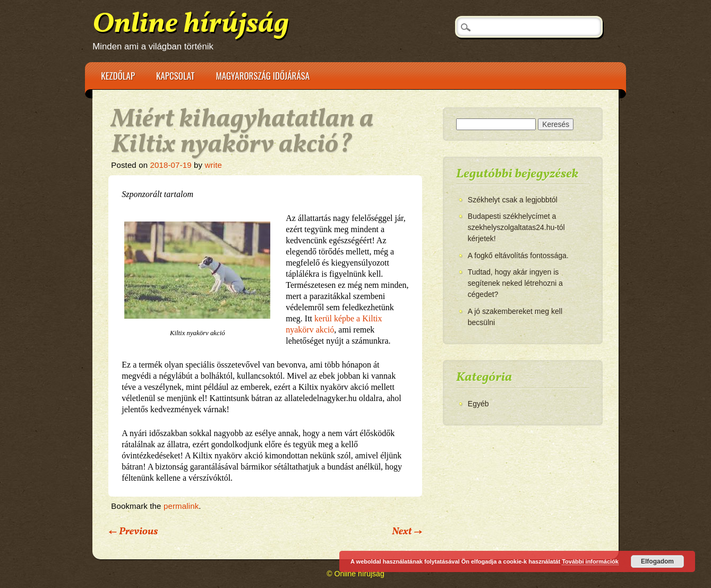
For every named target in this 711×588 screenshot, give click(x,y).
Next (407, 532)
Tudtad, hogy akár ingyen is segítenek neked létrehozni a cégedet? (515, 283)
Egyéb (478, 404)
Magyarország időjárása (263, 76)
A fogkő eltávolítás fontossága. (518, 255)
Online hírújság (191, 25)
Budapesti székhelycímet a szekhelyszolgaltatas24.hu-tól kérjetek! (516, 227)
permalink (181, 506)
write (213, 165)
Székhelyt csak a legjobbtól (513, 200)
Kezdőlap (118, 76)
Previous (133, 532)
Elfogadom (657, 561)
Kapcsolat (175, 76)
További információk (590, 561)
